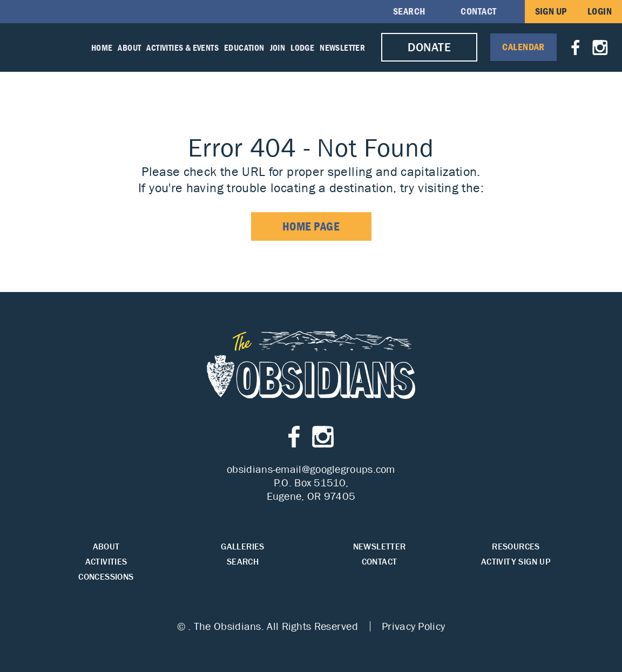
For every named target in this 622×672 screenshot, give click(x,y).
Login (600, 11)
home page (311, 226)
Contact (478, 11)
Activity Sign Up (516, 562)
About (129, 47)
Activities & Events (182, 47)
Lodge (302, 47)
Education (244, 47)
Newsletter (342, 47)
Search (409, 11)
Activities (106, 562)
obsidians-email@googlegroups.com (311, 469)
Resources (516, 547)
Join (278, 47)
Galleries (243, 547)
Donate (429, 47)
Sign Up (551, 11)
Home (102, 47)
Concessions (106, 577)
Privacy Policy (413, 626)
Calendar (523, 47)
